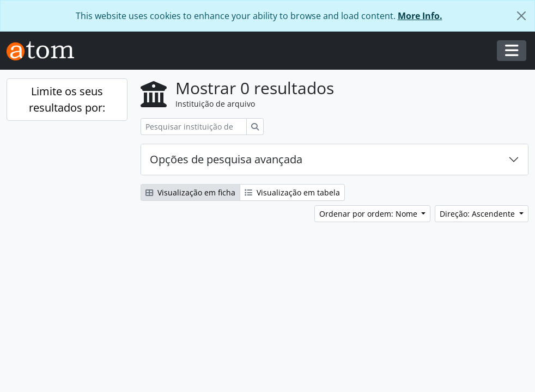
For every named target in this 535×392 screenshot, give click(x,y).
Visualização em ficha (190, 192)
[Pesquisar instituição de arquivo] (194, 127)
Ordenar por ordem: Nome (369, 214)
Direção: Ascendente (478, 214)
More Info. (420, 16)
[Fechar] (521, 16)
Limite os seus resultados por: (67, 99)
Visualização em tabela (292, 192)
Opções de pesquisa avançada (226, 159)
